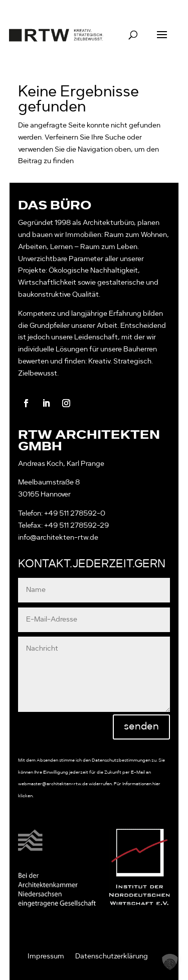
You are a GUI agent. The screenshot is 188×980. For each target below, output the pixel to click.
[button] (170, 962)
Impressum (46, 956)
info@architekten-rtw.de (58, 538)
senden (141, 727)
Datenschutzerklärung (112, 956)
